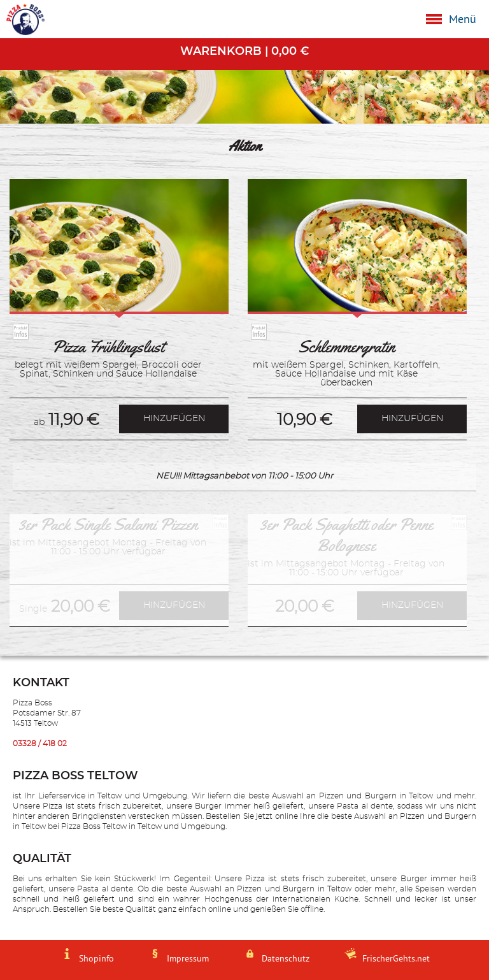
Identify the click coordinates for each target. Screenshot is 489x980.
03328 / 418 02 (40, 744)
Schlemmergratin (346, 347)
